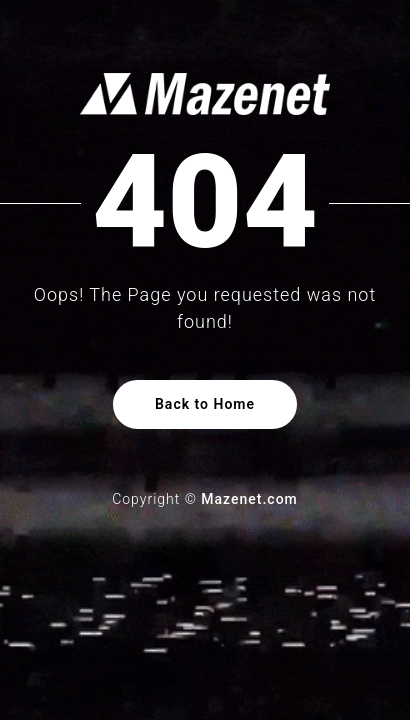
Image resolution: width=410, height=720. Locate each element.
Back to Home (205, 404)
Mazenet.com (249, 499)
